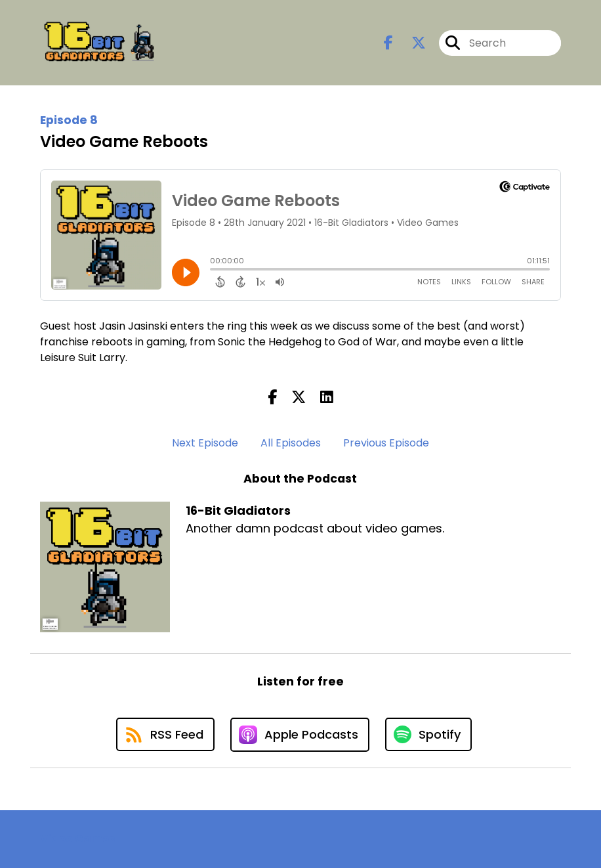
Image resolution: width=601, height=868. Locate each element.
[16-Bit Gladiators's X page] (411, 43)
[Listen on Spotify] (428, 734)
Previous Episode (386, 443)
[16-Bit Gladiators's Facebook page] (388, 43)
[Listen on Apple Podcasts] (300, 735)
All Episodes (291, 443)
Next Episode (205, 443)
